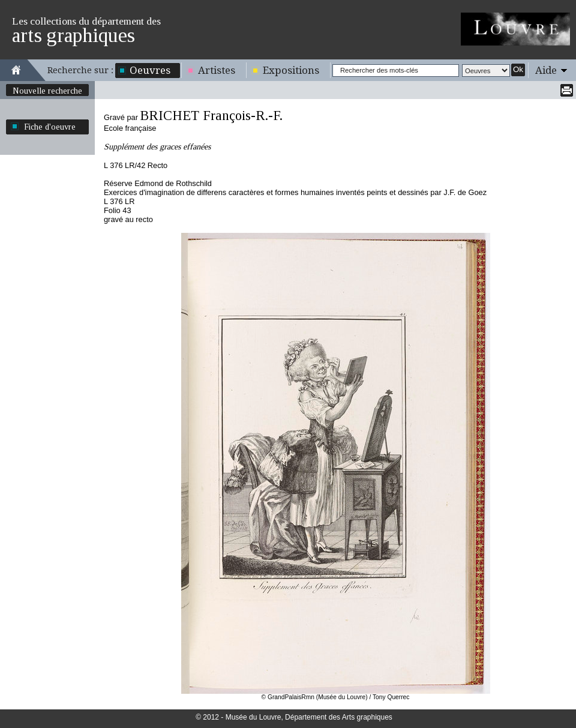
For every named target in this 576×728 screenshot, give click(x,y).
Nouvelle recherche (47, 91)
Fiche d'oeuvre (50, 127)
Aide (546, 70)
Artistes (217, 70)
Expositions (291, 70)
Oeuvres (150, 70)
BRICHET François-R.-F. (211, 116)
